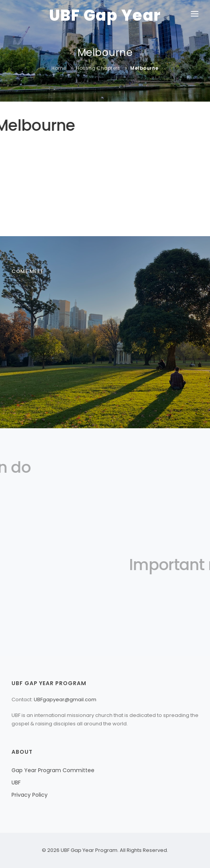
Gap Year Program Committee (53, 770)
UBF (16, 783)
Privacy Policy (30, 795)
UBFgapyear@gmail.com (65, 699)
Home (59, 68)
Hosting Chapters (98, 68)
